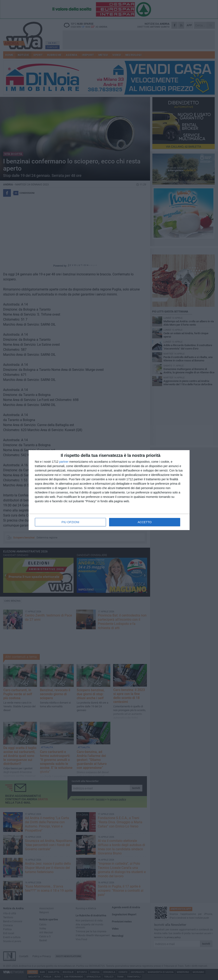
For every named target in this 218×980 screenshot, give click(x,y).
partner (64, 462)
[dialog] (109, 490)
